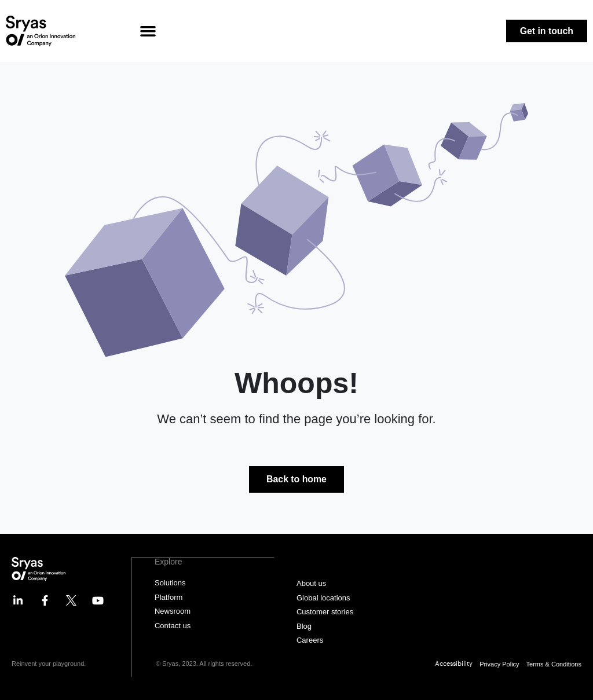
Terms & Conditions (554, 664)
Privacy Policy (499, 664)
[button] (148, 31)
